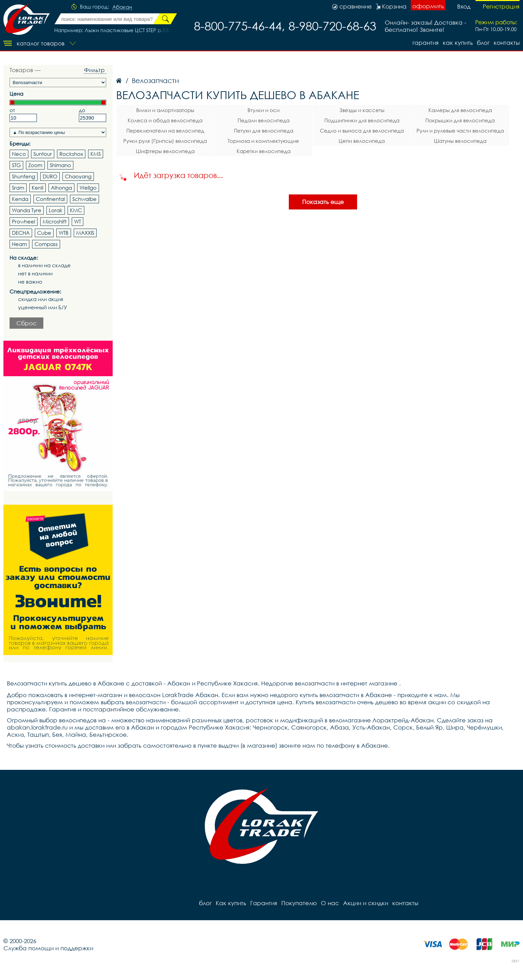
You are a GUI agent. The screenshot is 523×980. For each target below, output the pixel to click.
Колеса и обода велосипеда (165, 120)
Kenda (20, 199)
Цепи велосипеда (362, 141)
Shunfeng (24, 176)
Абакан (122, 7)
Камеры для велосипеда (460, 110)
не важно (30, 282)
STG (16, 165)
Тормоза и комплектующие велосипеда (263, 142)
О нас (330, 903)
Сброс (26, 323)
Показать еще (323, 202)
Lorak (56, 210)
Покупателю (299, 903)
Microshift (55, 221)
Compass (46, 244)
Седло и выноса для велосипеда (362, 131)
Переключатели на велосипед (165, 131)
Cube (44, 233)
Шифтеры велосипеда (165, 151)
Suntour (43, 154)
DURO (50, 176)
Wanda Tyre (27, 210)
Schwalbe (84, 199)
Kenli (38, 188)
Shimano (60, 165)
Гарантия (426, 43)
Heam (19, 244)
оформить (428, 6)
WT (77, 221)
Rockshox (71, 154)
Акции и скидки (366, 903)
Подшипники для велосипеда (362, 120)
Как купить (458, 43)
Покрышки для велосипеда (460, 120)
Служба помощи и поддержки (48, 948)
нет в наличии (35, 274)
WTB (64, 233)
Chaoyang (78, 176)
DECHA (21, 233)
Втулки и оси (264, 110)
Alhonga (61, 188)
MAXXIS (85, 233)
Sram (18, 188)
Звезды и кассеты (362, 110)
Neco (19, 154)
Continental (50, 199)
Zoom (35, 165)
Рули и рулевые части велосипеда (460, 131)
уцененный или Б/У (43, 307)
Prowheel (24, 221)
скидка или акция (41, 299)
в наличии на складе (44, 265)
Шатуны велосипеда (460, 141)
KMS (96, 154)
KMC (76, 210)
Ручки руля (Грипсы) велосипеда (165, 141)
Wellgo (88, 188)
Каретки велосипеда (264, 151)
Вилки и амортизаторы (165, 110)
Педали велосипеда (264, 120)
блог (483, 43)
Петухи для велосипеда (264, 131)
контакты (507, 43)
